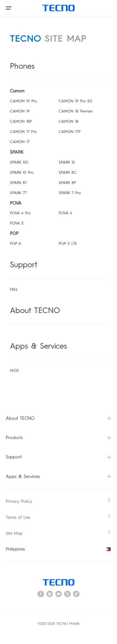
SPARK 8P (67, 183)
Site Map (14, 533)
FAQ (13, 289)
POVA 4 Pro (20, 213)
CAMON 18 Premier (76, 111)
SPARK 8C (68, 173)
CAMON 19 (20, 111)
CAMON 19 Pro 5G (75, 101)
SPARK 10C (19, 162)
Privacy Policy (19, 501)
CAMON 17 (20, 142)
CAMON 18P (21, 121)
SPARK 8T (18, 183)
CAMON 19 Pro (23, 101)
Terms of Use (18, 517)
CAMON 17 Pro (23, 132)
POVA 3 (17, 223)
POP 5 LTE (68, 244)
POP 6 (15, 244)
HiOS (14, 371)
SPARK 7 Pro (70, 193)
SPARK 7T (18, 193)
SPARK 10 (67, 162)
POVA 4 (65, 213)
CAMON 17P (70, 132)
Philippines (58, 549)
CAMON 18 (69, 121)
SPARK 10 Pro (22, 173)
